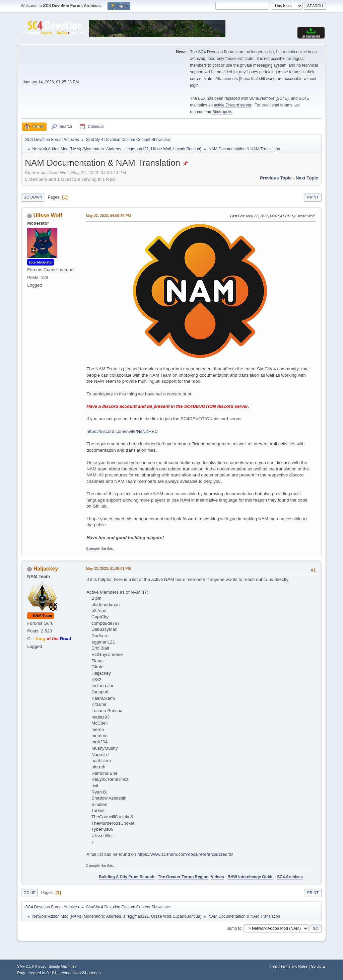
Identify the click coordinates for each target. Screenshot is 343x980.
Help (273, 966)
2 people (93, 865)
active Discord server (233, 105)
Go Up (29, 893)
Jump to (234, 928)
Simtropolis (222, 112)
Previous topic (276, 178)
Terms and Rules (294, 966)
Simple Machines (63, 966)
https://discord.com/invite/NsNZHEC (122, 431)
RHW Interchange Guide (250, 877)
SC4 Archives (290, 877)
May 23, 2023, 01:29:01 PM (108, 569)
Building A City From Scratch (127, 877)
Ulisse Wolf (161, 149)
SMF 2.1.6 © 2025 (32, 966)
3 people (93, 548)
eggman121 (138, 149)
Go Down (33, 197)
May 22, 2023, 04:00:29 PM (108, 216)
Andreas (114, 149)
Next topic (307, 178)
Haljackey (46, 569)
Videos (218, 877)
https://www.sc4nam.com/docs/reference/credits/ (185, 854)
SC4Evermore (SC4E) (269, 98)
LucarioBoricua (187, 149)
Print (313, 197)
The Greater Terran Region (183, 877)
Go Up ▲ (318, 966)
